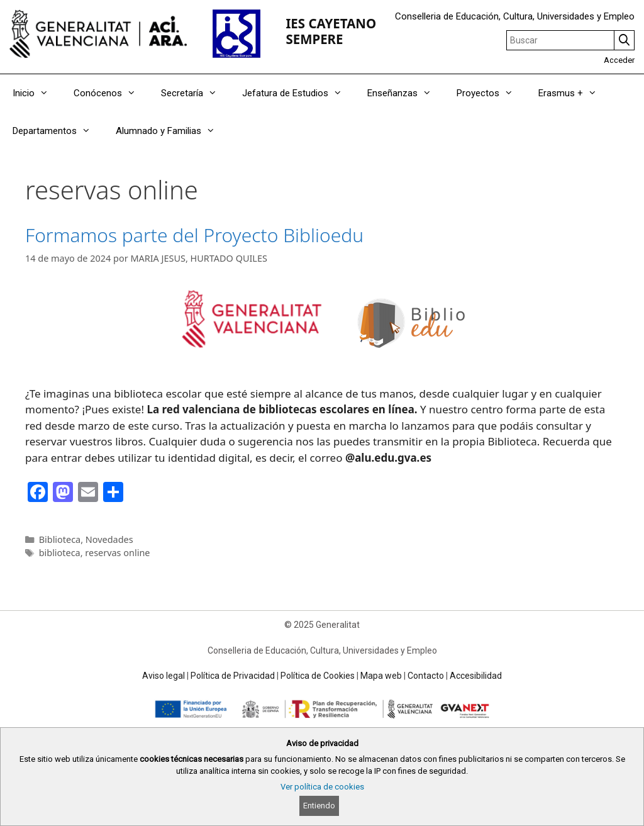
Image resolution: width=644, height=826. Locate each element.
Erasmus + (574, 93)
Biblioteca (60, 539)
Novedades (109, 539)
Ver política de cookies (322, 787)
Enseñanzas (406, 93)
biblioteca (60, 553)
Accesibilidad (476, 676)
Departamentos (58, 131)
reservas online (117, 553)
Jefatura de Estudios (298, 93)
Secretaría (195, 93)
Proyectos (491, 93)
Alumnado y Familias (172, 131)
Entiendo (319, 806)
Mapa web (381, 676)
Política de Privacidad (233, 676)
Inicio (37, 93)
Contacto (426, 676)
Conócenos (111, 93)
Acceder (619, 60)
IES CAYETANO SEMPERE (331, 31)
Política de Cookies (318, 676)
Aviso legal (164, 676)
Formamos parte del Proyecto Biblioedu (194, 235)
